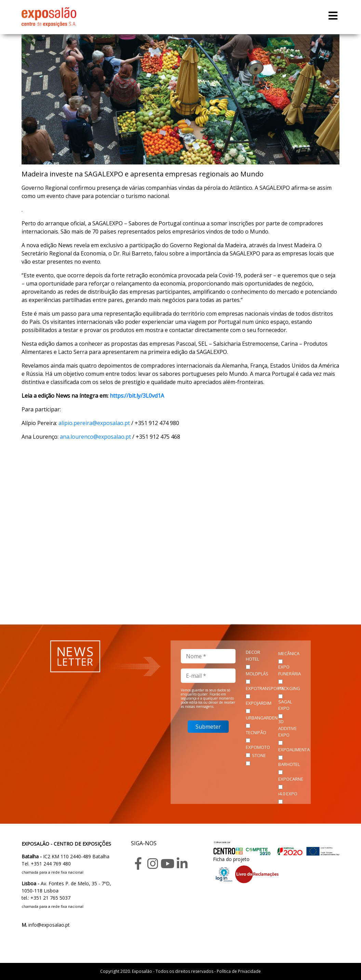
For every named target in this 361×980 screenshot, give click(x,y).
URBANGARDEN (262, 718)
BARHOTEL (289, 764)
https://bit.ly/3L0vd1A (137, 396)
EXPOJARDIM (259, 703)
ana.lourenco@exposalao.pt (95, 437)
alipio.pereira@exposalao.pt (94, 423)
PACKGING (289, 688)
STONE (259, 755)
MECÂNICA (289, 653)
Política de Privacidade (239, 971)
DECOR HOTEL (253, 655)
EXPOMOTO (258, 747)
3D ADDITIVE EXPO (288, 728)
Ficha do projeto (231, 859)
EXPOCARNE (291, 779)
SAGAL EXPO (285, 705)
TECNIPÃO (256, 732)
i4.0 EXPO (288, 794)
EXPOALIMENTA (294, 750)
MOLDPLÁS (257, 674)
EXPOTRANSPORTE (265, 688)
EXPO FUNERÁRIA (290, 670)
